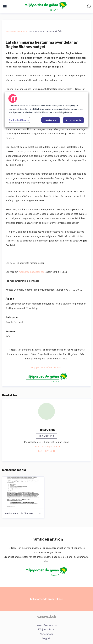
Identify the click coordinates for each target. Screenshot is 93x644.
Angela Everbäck (14, 322)
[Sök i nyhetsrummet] (89, 7)
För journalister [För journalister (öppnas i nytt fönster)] (46, 629)
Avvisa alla (51, 120)
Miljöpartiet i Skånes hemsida (46, 367)
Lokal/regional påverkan (18, 304)
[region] (46, 110)
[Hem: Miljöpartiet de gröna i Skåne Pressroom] (46, 7)
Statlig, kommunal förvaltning (22, 308)
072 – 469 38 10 (46, 451)
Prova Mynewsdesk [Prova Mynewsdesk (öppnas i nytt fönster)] (46, 625)
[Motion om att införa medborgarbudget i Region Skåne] (23, 493)
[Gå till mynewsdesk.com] (46, 617)
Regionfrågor (79, 304)
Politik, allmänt (63, 304)
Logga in (46, 638)
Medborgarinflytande (43, 304)
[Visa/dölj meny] (5, 7)
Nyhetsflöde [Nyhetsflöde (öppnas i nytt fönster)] (47, 634)
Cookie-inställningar (19, 120)
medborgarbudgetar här (31, 272)
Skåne (9, 336)
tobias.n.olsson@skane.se (46, 446)
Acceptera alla (73, 120)
